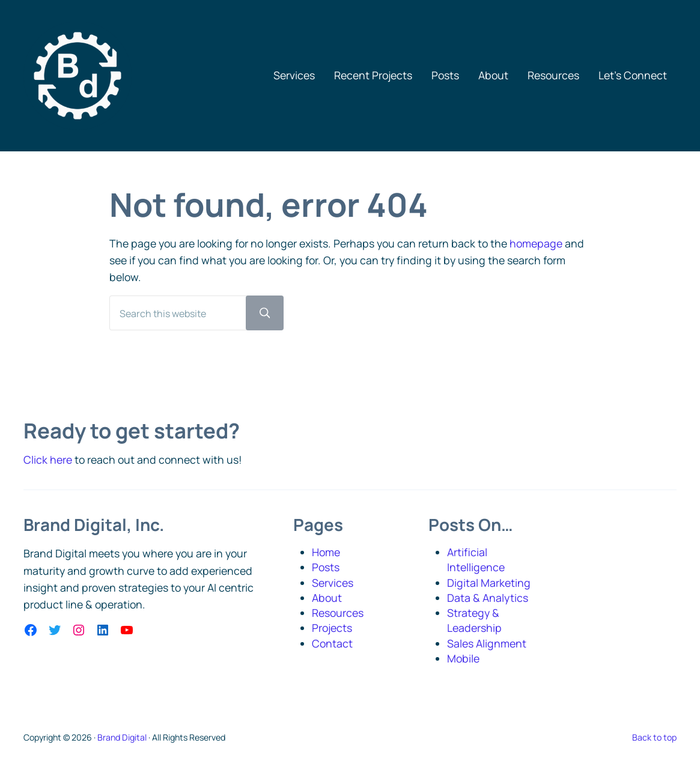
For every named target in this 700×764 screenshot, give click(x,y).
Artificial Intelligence (476, 559)
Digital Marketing (489, 583)
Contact (332, 643)
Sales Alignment (487, 643)
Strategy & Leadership (474, 620)
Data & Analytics (488, 598)
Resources (338, 613)
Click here (48, 459)
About (327, 598)
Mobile (463, 658)
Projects (332, 628)
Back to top (654, 737)
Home (326, 552)
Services (333, 583)
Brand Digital (122, 737)
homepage (536, 243)
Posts (326, 567)
